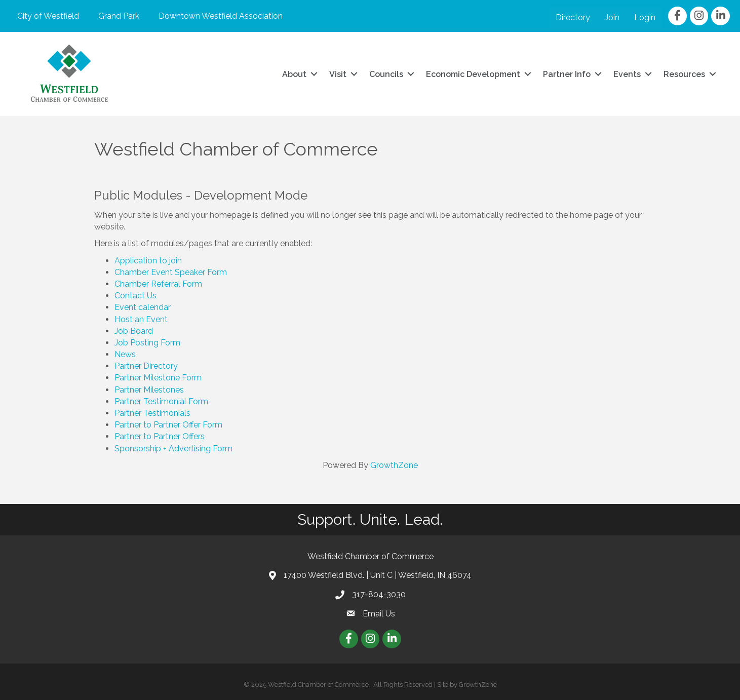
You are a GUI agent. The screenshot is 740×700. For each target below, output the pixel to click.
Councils (386, 74)
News (125, 354)
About (294, 74)
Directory (573, 17)
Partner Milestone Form (158, 378)
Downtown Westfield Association (221, 16)
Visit (338, 74)
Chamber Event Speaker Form (171, 272)
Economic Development (473, 74)
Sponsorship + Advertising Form (173, 449)
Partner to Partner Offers (160, 436)
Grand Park (119, 16)
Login (645, 17)
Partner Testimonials (152, 413)
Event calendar (143, 307)
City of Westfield (48, 16)
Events (627, 74)
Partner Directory (146, 366)
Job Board (134, 331)
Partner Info (567, 74)
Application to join (148, 261)
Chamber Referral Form (158, 284)
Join (612, 17)
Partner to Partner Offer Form (168, 425)
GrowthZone (394, 465)
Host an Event (141, 319)
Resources (684, 74)
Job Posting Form (147, 343)
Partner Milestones (149, 390)
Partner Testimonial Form (161, 401)
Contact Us (135, 296)
